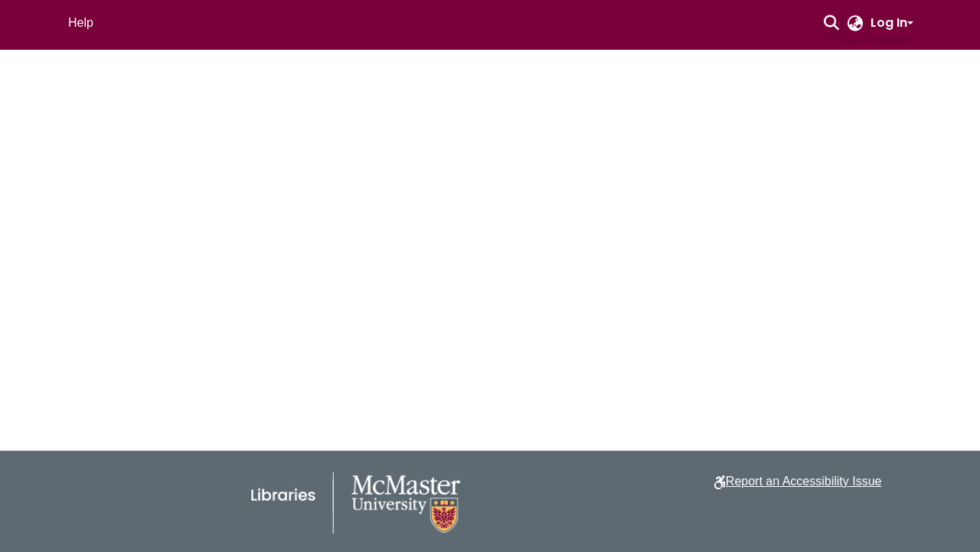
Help (81, 23)
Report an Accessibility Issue (804, 481)
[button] (831, 23)
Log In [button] (889, 23)
